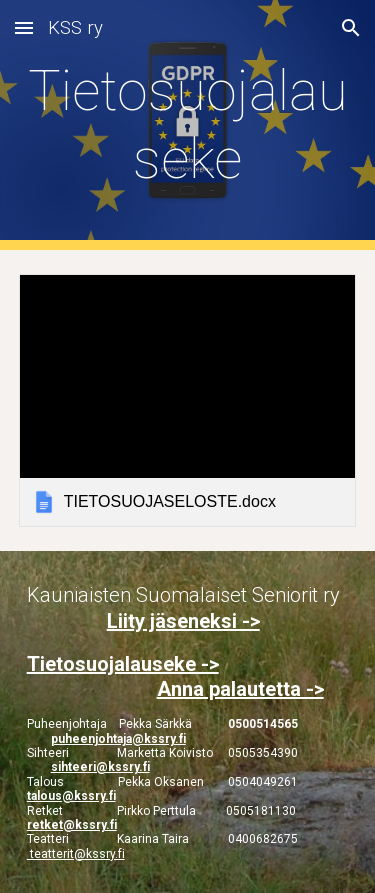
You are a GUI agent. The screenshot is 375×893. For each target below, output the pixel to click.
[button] (24, 27)
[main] (188, 125)
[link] (188, 400)
